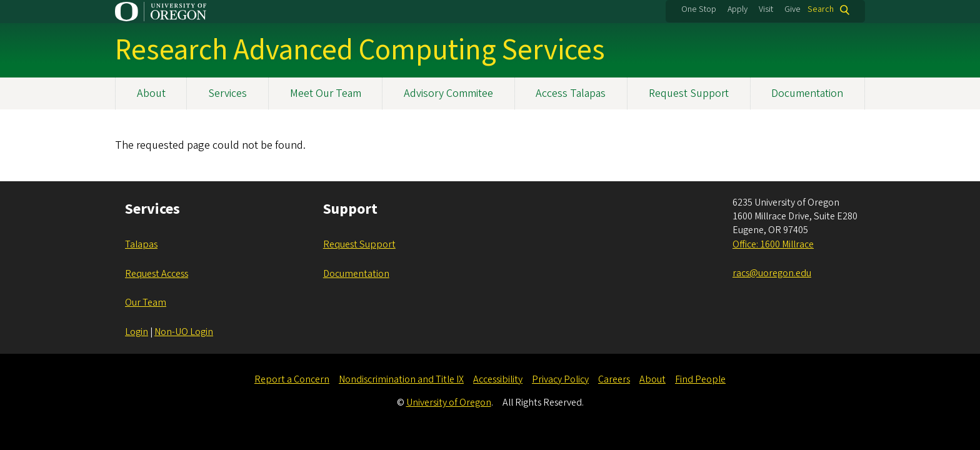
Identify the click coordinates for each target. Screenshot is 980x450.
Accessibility (498, 379)
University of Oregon (449, 402)
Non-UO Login (184, 332)
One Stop (699, 9)
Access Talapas (571, 93)
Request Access (157, 274)
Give (792, 9)
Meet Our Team (326, 93)
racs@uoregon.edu (772, 273)
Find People (700, 379)
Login (137, 332)
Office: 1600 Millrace (773, 244)
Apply (737, 9)
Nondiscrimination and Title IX (401, 379)
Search (821, 10)
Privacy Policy (560, 379)
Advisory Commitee (448, 93)
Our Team (146, 302)
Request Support (689, 93)
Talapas (141, 244)
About (151, 93)
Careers (614, 379)
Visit (766, 9)
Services (227, 93)
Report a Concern (292, 379)
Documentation (807, 93)
